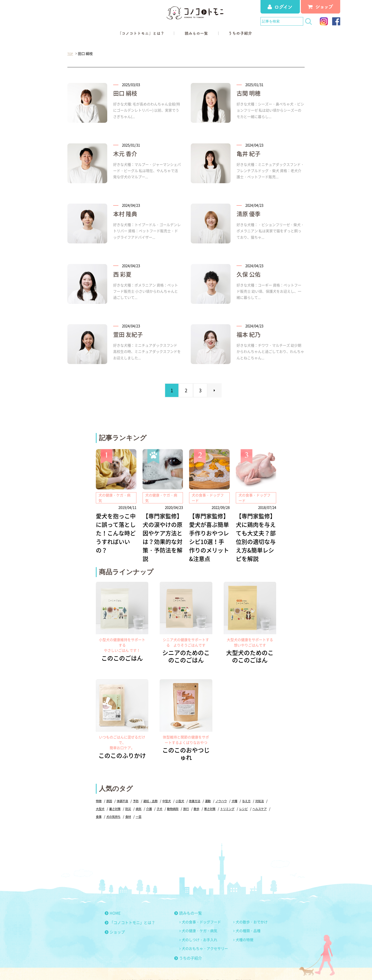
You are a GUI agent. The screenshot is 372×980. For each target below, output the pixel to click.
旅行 (205, 792)
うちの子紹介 (188, 942)
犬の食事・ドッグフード (201, 906)
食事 (119, 800)
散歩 (216, 792)
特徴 (99, 785)
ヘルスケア (104, 800)
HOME (113, 897)
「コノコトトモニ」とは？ (130, 906)
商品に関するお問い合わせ (219, 966)
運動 (214, 785)
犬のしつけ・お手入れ (200, 923)
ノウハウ (228, 785)
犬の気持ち (135, 800)
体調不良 (124, 785)
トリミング (248, 792)
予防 (138, 785)
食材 (150, 800)
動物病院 (191, 792)
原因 (110, 785)
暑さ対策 (130, 792)
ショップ (115, 916)
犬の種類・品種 (248, 914)
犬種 (242, 785)
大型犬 (114, 792)
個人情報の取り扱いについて (173, 966)
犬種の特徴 (244, 923)
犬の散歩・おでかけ (252, 906)
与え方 (254, 785)
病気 (155, 792)
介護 (166, 792)
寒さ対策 (230, 792)
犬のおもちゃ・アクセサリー (205, 932)
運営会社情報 (254, 966)
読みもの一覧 (188, 897)
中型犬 (170, 785)
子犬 (177, 792)
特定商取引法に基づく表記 (128, 966)
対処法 (100, 792)
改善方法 (200, 785)
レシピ (265, 792)
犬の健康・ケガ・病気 (200, 914)
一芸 (161, 800)
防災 (144, 792)
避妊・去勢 (153, 785)
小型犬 (184, 785)
